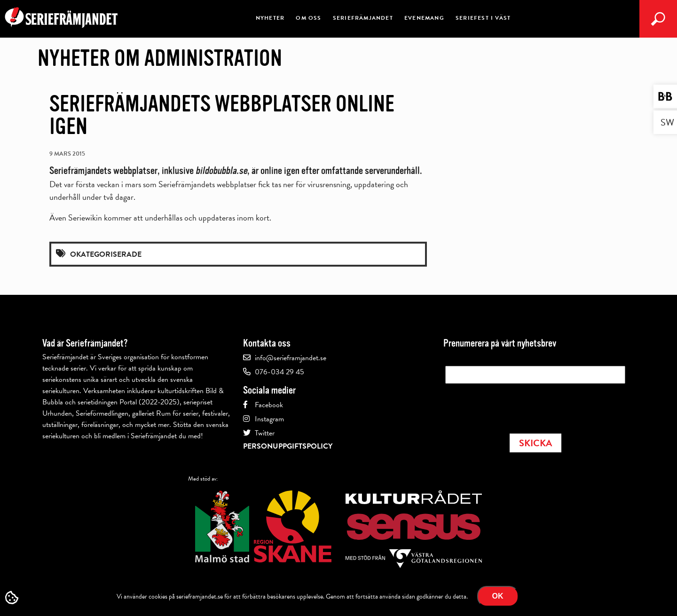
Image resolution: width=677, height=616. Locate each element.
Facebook (269, 405)
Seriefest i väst (483, 18)
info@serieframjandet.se (291, 358)
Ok (498, 596)
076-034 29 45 (279, 372)
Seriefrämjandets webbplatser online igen (222, 115)
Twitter (265, 433)
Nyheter (270, 18)
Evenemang (424, 18)
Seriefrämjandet (363, 18)
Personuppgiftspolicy (288, 446)
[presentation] (517, 406)
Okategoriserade (106, 254)
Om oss (308, 18)
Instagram (269, 419)
